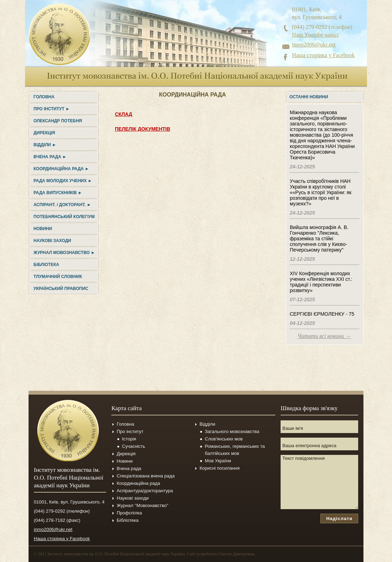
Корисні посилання (220, 468)
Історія (129, 439)
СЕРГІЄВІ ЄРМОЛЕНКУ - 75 (322, 314)
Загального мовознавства (232, 431)
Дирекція (44, 133)
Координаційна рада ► (61, 169)
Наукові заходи (52, 241)
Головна (44, 97)
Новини (43, 229)
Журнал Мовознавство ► (64, 253)
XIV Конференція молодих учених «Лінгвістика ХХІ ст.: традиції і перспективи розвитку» (321, 282)
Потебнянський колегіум (64, 217)
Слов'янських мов (224, 439)
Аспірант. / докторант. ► (62, 205)
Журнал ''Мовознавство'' (143, 505)
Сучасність (134, 446)
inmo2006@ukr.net (314, 45)
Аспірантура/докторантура (145, 491)
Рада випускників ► (58, 193)
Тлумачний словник (58, 277)
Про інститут (130, 431)
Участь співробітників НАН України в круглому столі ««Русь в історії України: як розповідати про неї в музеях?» (321, 192)
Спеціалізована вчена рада (146, 476)
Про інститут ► (52, 109)
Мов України (218, 461)
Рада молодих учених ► (63, 181)
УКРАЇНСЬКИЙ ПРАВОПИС (61, 289)
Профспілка (129, 513)
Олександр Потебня (58, 121)
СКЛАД (124, 114)
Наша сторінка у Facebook (323, 55)
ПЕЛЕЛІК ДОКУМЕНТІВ (143, 129)
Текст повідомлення (319, 482)
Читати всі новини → (324, 336)
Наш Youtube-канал (315, 35)
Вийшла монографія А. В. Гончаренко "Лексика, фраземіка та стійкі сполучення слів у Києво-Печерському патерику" (319, 239)
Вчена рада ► (50, 157)
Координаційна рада (138, 483)
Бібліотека (46, 265)
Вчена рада (129, 468)
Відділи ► (45, 145)
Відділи (207, 424)
